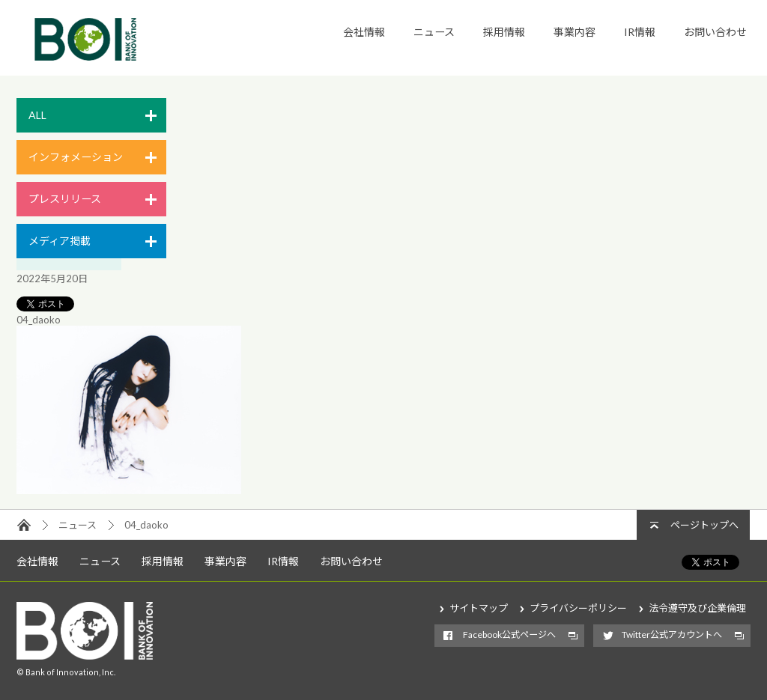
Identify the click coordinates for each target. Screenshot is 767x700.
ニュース (434, 32)
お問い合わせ (715, 32)
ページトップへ (704, 525)
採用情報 (504, 32)
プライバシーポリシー (578, 608)
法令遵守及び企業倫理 (697, 608)
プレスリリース (65, 199)
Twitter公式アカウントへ (672, 634)
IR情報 (640, 32)
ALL (37, 115)
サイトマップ (479, 608)
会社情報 (364, 32)
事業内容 (575, 32)
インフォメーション (76, 157)
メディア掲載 (60, 241)
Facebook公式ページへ (509, 634)
